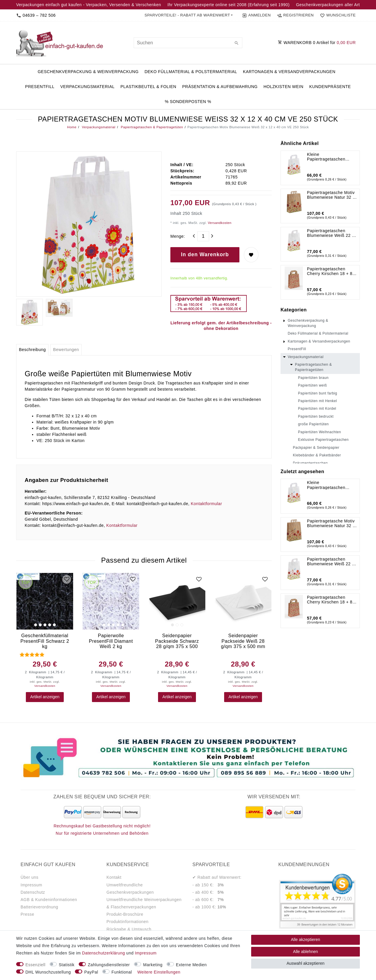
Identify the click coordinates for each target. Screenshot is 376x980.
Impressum (31, 885)
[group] (45, 601)
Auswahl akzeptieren (305, 963)
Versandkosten (219, 223)
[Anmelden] (256, 15)
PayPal (91, 972)
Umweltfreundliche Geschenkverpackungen (130, 889)
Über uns (30, 877)
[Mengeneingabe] (203, 236)
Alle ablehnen (306, 952)
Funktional (122, 972)
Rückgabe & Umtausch (129, 929)
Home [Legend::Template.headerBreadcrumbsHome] (72, 127)
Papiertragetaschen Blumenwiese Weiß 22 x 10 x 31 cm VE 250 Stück (332, 233)
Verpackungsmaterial (87, 87)
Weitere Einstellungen (159, 972)
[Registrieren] (295, 15)
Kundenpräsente (330, 87)
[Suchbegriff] (188, 43)
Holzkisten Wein (283, 87)
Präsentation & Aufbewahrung (220, 87)
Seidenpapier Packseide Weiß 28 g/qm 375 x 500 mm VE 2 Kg (243, 641)
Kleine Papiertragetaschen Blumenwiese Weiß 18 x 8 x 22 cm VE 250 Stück (330, 157)
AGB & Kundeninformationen (49, 900)
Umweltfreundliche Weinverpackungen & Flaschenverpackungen (144, 903)
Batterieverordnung (39, 907)
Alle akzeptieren (305, 939)
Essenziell (36, 965)
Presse (27, 914)
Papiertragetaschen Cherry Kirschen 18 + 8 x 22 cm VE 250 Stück (331, 271)
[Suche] (236, 43)
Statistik (67, 965)
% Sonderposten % (188, 102)
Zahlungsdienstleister (109, 965)
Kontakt (114, 877)
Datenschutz (33, 892)
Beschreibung (32, 350)
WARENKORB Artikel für (317, 43)
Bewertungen (66, 350)
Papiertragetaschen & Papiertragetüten (152, 127)
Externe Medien (191, 965)
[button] (189, 15)
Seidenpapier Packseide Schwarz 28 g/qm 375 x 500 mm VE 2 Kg (177, 641)
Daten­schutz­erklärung (103, 953)
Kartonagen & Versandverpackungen (289, 72)
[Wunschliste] (337, 15)
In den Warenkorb (205, 254)
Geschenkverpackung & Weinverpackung (88, 72)
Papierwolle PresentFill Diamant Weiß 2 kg (111, 641)
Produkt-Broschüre (125, 914)
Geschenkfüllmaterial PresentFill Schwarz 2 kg (45, 641)
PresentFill (40, 87)
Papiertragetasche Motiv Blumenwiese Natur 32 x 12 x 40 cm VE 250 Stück (332, 195)
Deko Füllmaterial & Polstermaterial (191, 72)
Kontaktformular (206, 504)
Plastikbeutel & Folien (148, 87)
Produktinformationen (128, 922)
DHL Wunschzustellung (48, 972)
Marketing (153, 965)
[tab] (32, 350)
